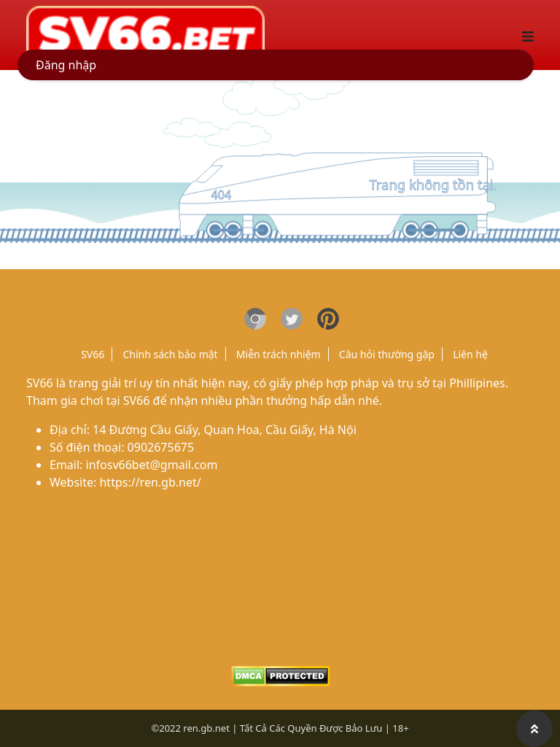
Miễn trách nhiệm (279, 354)
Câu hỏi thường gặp (387, 354)
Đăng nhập (66, 65)
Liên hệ (470, 354)
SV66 (93, 354)
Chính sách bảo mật (170, 354)
